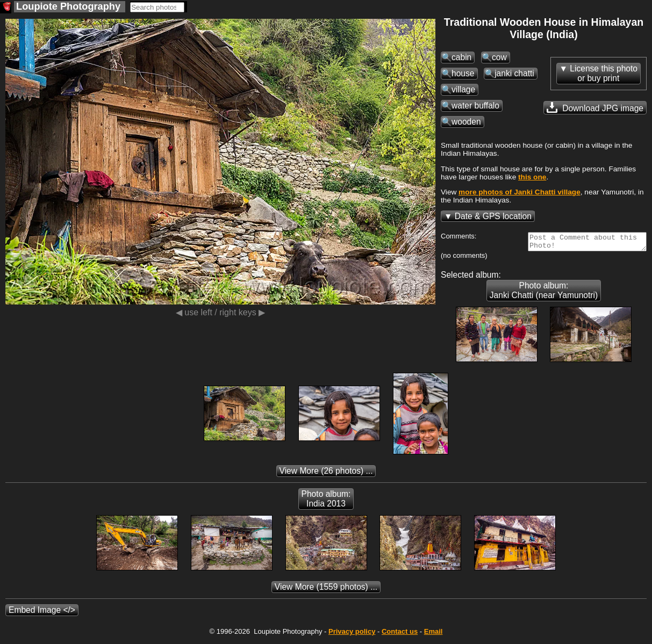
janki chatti (514, 73)
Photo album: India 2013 (326, 502)
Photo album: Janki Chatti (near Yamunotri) (544, 294)
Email (434, 635)
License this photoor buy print (604, 73)
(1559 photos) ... (326, 590)
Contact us (400, 635)
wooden (466, 122)
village (463, 89)
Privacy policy (352, 635)
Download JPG (595, 107)
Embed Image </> (42, 613)
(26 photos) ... (326, 474)
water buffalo (475, 106)
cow (499, 57)
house (463, 73)
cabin (461, 57)
